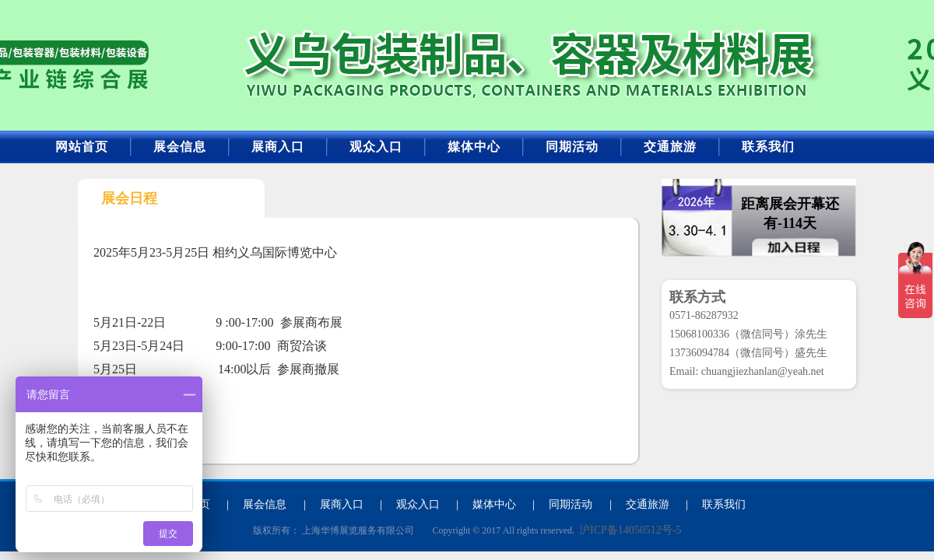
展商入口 (278, 147)
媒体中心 (474, 147)
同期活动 (572, 147)
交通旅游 (670, 147)
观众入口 (376, 147)
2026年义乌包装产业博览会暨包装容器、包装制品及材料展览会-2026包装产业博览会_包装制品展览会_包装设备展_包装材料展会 (207, 59)
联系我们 (768, 147)
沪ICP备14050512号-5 (630, 530)
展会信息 (180, 147)
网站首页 (82, 147)
